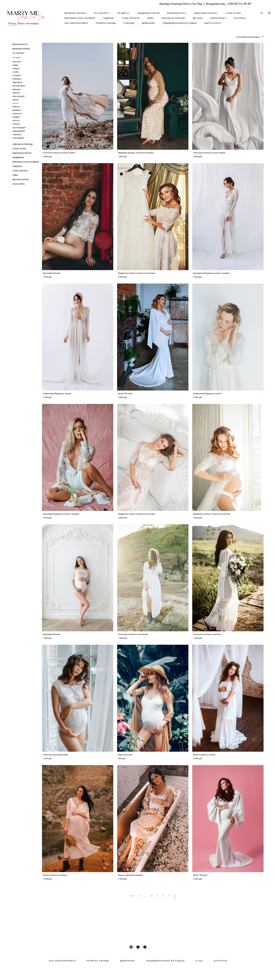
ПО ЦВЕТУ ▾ (177, 14)
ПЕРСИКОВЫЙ (18, 107)
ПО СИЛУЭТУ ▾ (156, 14)
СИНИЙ (16, 83)
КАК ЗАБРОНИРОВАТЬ (130, 29)
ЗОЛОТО (16, 132)
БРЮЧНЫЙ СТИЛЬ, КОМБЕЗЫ (189, 19)
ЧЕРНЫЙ (16, 80)
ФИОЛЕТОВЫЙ (19, 97)
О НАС (199, 961)
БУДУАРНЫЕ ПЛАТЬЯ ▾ (130, 19)
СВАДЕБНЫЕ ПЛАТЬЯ (202, 14)
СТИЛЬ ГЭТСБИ (158, 19)
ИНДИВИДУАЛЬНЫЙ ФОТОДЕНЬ (136, 34)
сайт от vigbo (138, 971)
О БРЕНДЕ (183, 29)
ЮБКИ (147, 24)
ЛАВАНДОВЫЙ (19, 142)
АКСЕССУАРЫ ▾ (215, 24)
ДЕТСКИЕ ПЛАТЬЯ (21, 191)
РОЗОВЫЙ (17, 90)
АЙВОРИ (16, 118)
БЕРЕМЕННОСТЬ (20, 55)
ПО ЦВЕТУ (17, 69)
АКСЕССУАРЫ (19, 195)
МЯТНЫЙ (16, 135)
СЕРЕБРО (16, 128)
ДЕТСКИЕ (194, 24)
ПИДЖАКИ (217, 19)
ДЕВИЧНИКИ (202, 29)
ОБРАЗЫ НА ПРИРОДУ (170, 24)
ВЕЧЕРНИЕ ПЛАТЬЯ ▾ (129, 14)
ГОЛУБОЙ (17, 87)
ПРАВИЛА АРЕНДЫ (160, 29)
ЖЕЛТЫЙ (16, 104)
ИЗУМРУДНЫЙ (18, 149)
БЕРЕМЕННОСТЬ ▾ (231, 14)
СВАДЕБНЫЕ (18, 169)
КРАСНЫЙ (17, 73)
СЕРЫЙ (15, 111)
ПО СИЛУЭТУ (18, 64)
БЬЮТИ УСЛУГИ (168, 34)
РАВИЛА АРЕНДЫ (99, 961)
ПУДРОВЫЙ (17, 94)
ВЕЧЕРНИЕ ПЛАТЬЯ (21, 60)
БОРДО (15, 76)
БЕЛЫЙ (16, 114)
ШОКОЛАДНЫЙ (19, 139)
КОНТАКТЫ (237, 24)
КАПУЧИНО (17, 125)
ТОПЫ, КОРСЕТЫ (127, 24)
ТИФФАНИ (17, 146)
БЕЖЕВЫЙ (17, 121)
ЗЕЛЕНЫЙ (16, 101)
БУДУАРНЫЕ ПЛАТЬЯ (22, 164)
